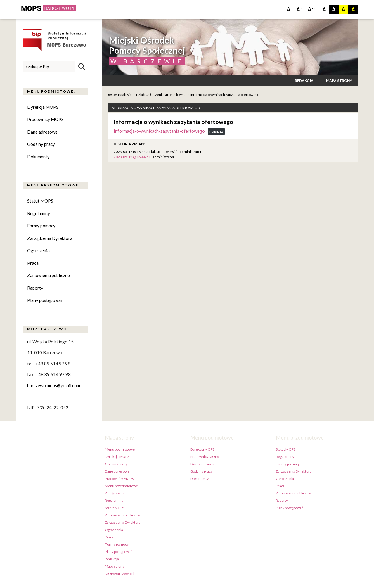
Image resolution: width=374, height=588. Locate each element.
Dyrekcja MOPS (43, 107)
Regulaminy (39, 213)
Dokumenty (38, 157)
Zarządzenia (115, 493)
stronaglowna (175, 95)
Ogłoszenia (38, 250)
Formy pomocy (41, 226)
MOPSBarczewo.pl (120, 574)
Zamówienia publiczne (49, 275)
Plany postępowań (45, 300)
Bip (129, 95)
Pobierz (216, 132)
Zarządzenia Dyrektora (50, 238)
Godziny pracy (41, 144)
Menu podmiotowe (120, 449)
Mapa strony (339, 81)
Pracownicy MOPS (45, 119)
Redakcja (304, 81)
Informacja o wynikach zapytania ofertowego (225, 95)
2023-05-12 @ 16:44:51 (132, 157)
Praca (33, 263)
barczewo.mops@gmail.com (54, 385)
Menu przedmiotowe (121, 486)
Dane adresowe (42, 132)
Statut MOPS (40, 201)
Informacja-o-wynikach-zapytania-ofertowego (159, 131)
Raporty (35, 288)
